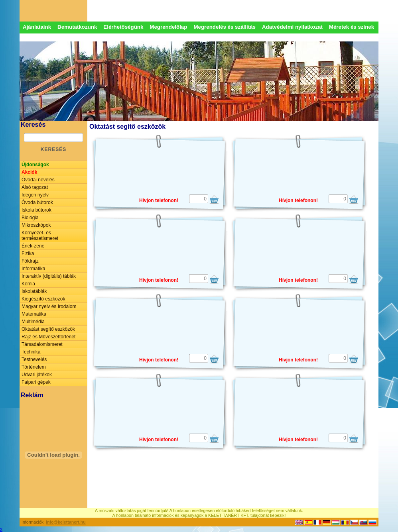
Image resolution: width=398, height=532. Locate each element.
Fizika (28, 253)
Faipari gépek (36, 382)
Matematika (34, 314)
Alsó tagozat (35, 187)
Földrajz (30, 261)
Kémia (28, 284)
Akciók (29, 172)
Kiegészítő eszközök (43, 299)
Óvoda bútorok (37, 202)
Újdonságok (35, 165)
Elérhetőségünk (123, 27)
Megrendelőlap (168, 27)
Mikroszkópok (36, 225)
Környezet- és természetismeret (40, 236)
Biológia (30, 218)
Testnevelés (34, 359)
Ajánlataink (37, 27)
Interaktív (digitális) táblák (49, 276)
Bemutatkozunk (77, 27)
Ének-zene (33, 246)
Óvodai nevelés (38, 180)
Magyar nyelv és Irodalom (49, 306)
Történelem (34, 367)
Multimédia (33, 322)
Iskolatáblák (34, 291)
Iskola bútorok (36, 210)
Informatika (33, 269)
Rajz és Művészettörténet (48, 337)
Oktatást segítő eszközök (48, 329)
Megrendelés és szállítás (225, 27)
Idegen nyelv (35, 195)
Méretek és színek (352, 27)
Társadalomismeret (42, 344)
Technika (31, 352)
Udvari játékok (37, 375)
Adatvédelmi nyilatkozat (292, 27)
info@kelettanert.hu (66, 522)
